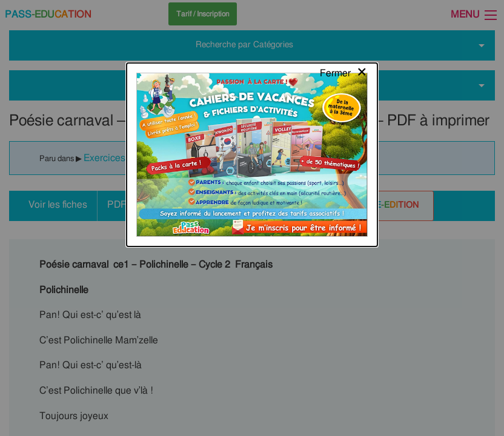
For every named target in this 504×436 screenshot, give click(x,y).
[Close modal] (344, 21)
